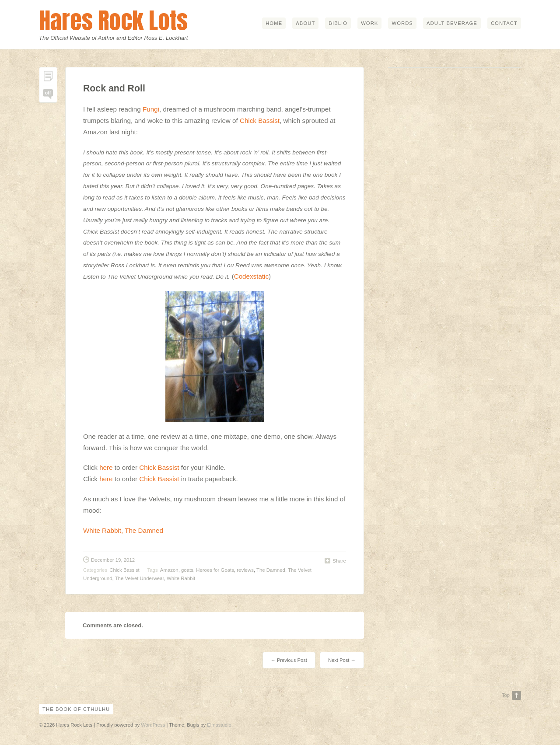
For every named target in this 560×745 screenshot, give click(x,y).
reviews (245, 570)
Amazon (169, 570)
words (402, 23)
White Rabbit (181, 578)
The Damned (271, 570)
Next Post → (342, 660)
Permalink (48, 78)
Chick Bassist (260, 121)
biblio (338, 23)
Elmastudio (219, 725)
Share (339, 561)
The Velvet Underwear (140, 578)
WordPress (153, 725)
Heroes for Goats (215, 570)
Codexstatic (251, 276)
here (106, 467)
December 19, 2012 (113, 560)
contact (504, 23)
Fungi (151, 109)
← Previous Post (289, 660)
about (305, 23)
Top (506, 695)
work (369, 23)
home (274, 23)
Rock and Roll (114, 88)
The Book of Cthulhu (76, 709)
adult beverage (452, 23)
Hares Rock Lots (113, 20)
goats (187, 570)
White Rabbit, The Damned (123, 530)
